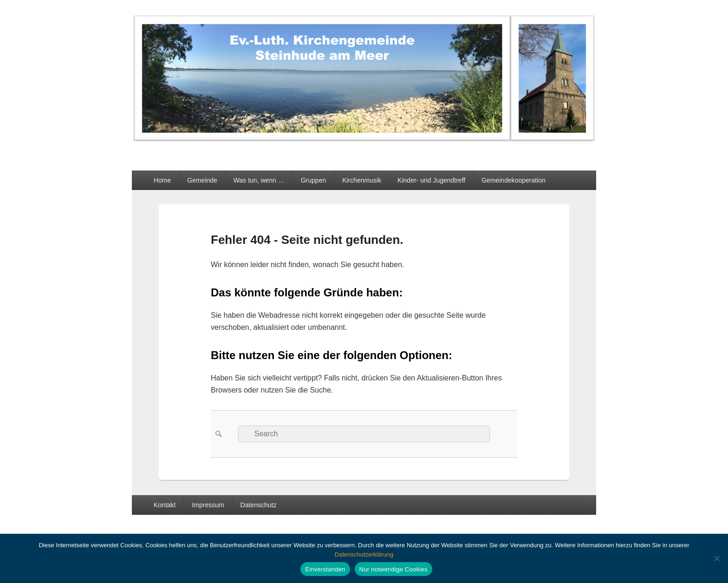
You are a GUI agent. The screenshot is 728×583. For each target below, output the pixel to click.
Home (162, 180)
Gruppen (313, 180)
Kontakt (165, 505)
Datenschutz (259, 505)
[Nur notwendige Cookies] (716, 558)
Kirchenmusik (362, 180)
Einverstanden (325, 569)
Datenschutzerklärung (364, 554)
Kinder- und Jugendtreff (431, 180)
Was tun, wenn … (259, 180)
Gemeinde (202, 180)
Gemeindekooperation (513, 180)
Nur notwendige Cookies (393, 569)
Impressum (208, 505)
